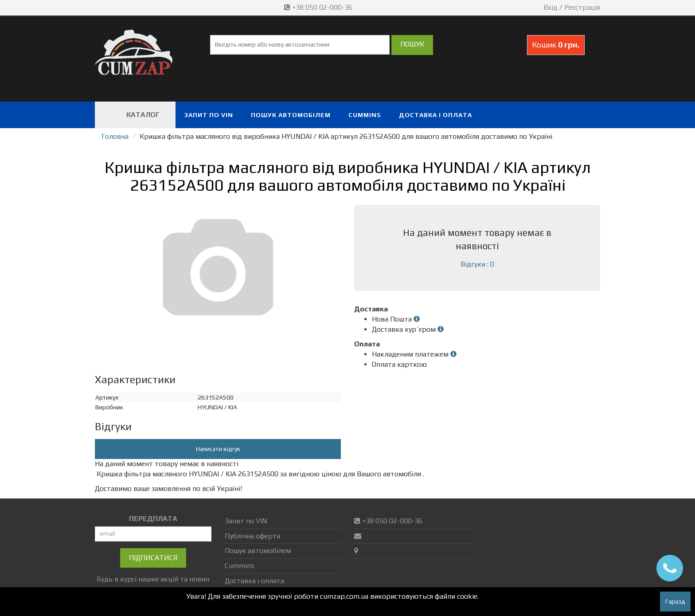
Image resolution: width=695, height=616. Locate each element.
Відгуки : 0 (477, 264)
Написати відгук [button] (218, 449)
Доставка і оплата (435, 115)
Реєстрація (582, 7)
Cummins (365, 115)
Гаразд (675, 601)
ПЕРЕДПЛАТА (153, 519)
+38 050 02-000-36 (319, 7)
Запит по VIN (209, 115)
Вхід (551, 7)
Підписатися (153, 558)
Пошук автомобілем (291, 115)
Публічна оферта (252, 536)
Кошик (556, 45)
